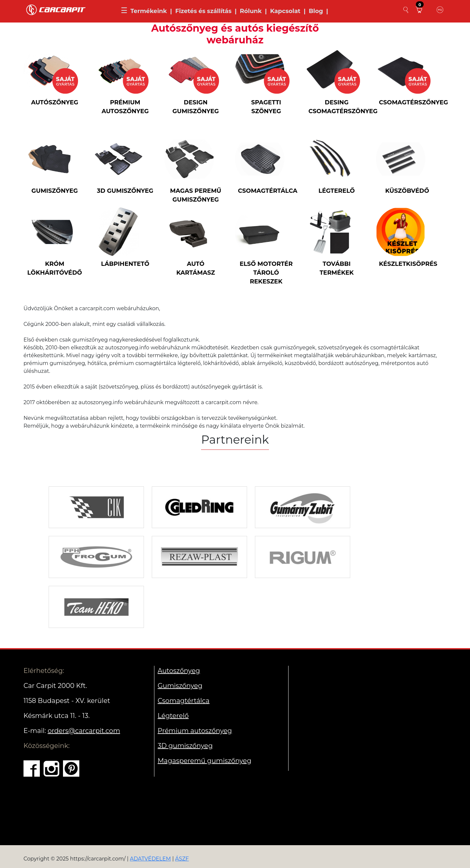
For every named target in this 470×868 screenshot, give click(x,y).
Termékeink (149, 11)
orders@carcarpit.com (84, 731)
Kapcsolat (285, 11)
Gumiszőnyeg (180, 686)
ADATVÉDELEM (150, 859)
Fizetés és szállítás (203, 11)
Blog (316, 11)
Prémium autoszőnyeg (195, 731)
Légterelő (173, 716)
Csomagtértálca (184, 701)
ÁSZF (182, 859)
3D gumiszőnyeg (185, 746)
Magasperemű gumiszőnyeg (204, 761)
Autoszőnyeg (179, 671)
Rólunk (251, 11)
